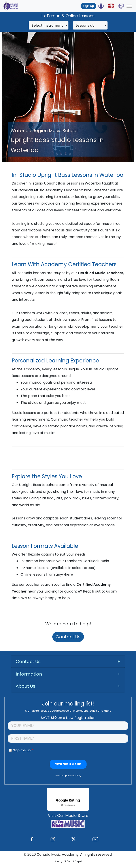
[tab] (68, 662)
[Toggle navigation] (129, 6)
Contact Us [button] (28, 661)
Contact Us (68, 637)
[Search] (49, 25)
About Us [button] (25, 686)
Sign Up (88, 6)
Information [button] (29, 674)
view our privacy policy (68, 776)
